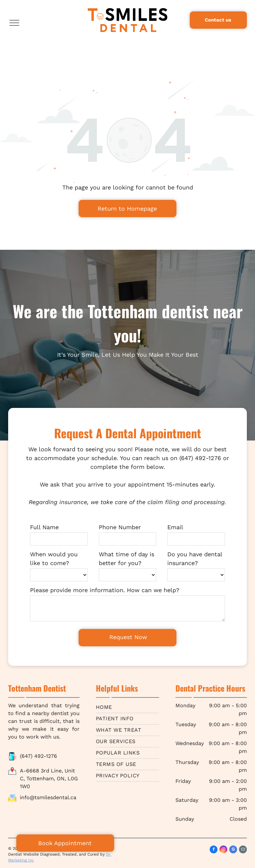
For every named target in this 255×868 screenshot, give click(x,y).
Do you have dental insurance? (195, 559)
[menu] (14, 23)
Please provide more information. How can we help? (105, 590)
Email (175, 527)
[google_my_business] (233, 850)
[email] (243, 850)
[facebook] (214, 850)
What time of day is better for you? (127, 559)
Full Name (44, 527)
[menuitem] (127, 707)
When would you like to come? (54, 559)
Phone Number (120, 527)
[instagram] (223, 850)
